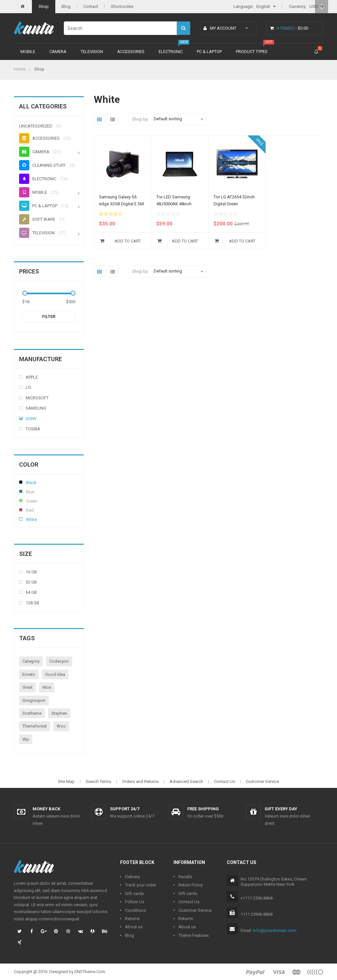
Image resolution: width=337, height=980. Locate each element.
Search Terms (98, 781)
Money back (46, 809)
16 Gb (31, 572)
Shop (44, 6)
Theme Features (194, 935)
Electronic (171, 52)
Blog (66, 6)
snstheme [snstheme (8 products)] (32, 713)
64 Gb (31, 592)
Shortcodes (122, 6)
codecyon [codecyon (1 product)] (59, 661)
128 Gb (32, 603)
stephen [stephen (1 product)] (59, 713)
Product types (252, 52)
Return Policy (191, 885)
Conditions (135, 910)
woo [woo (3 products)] (61, 726)
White (21, 519)
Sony (31, 419)
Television (92, 52)
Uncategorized (36, 126)
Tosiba (33, 429)
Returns (132, 919)
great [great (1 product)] (27, 687)
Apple (32, 377)
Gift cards (134, 894)
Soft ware (37, 219)
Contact (91, 6)
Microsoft (37, 398)
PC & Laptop (209, 52)
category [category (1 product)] (31, 661)
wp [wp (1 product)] (26, 739)
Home (20, 69)
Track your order (141, 885)
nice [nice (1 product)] (47, 687)
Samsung (36, 408)
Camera (58, 52)
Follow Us (135, 902)
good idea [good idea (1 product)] (55, 674)
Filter (49, 317)
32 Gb (31, 582)
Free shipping (203, 809)
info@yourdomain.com (275, 930)
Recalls (185, 877)
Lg (28, 387)
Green (21, 501)
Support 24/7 (125, 809)
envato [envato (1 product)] (29, 674)
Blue (21, 491)
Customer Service (262, 781)
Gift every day (281, 809)
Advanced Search (186, 781)
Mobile (28, 52)
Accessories (131, 52)
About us (134, 927)
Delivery (132, 877)
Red (21, 510)
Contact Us (224, 781)
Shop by (140, 119)
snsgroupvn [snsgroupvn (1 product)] (34, 700)
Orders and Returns (140, 781)
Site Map (66, 781)
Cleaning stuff (42, 165)
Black (21, 482)
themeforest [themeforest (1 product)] (35, 726)
